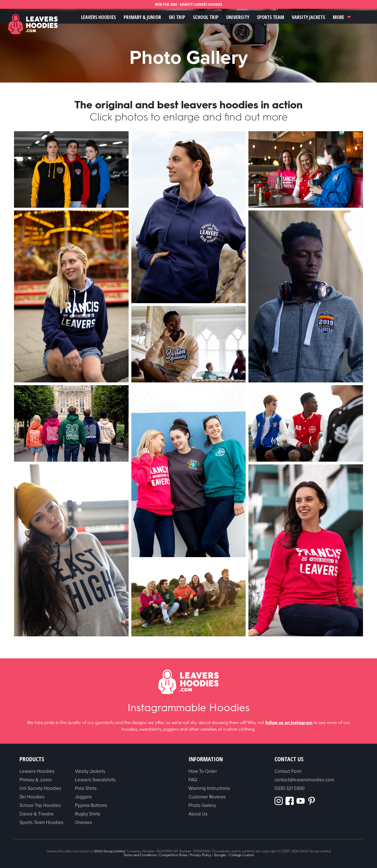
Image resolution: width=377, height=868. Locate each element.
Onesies (84, 822)
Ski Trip (177, 17)
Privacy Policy (201, 855)
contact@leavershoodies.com (304, 780)
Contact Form (288, 771)
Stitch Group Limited (109, 851)
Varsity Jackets (308, 17)
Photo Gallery (202, 805)
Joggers (83, 797)
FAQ (193, 780)
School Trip (206, 17)
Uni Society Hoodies (40, 788)
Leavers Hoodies (99, 17)
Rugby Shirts (88, 814)
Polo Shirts (86, 788)
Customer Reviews (207, 797)
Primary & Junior (142, 17)
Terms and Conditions (140, 855)
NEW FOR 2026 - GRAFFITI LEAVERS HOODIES (189, 4)
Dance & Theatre (37, 814)
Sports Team (271, 17)
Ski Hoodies (32, 797)
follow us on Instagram (289, 723)
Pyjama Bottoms (91, 805)
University (238, 17)
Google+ (220, 855)
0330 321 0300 (289, 788)
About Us (198, 814)
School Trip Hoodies (40, 805)
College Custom (242, 855)
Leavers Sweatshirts (95, 780)
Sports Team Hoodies (41, 822)
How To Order (203, 771)
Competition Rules (173, 855)
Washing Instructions (209, 788)
